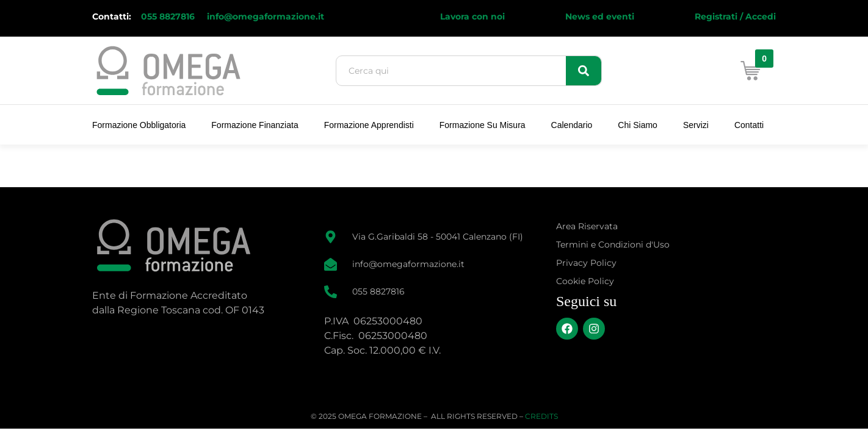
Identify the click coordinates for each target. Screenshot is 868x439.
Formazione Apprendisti (369, 125)
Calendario (572, 125)
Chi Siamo (638, 125)
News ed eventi (600, 16)
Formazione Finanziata (255, 125)
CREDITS (541, 416)
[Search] (584, 71)
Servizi (696, 125)
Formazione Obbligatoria (139, 125)
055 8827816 (169, 16)
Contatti (749, 125)
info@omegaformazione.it (266, 16)
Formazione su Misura (483, 125)
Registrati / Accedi (735, 16)
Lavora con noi (472, 16)
